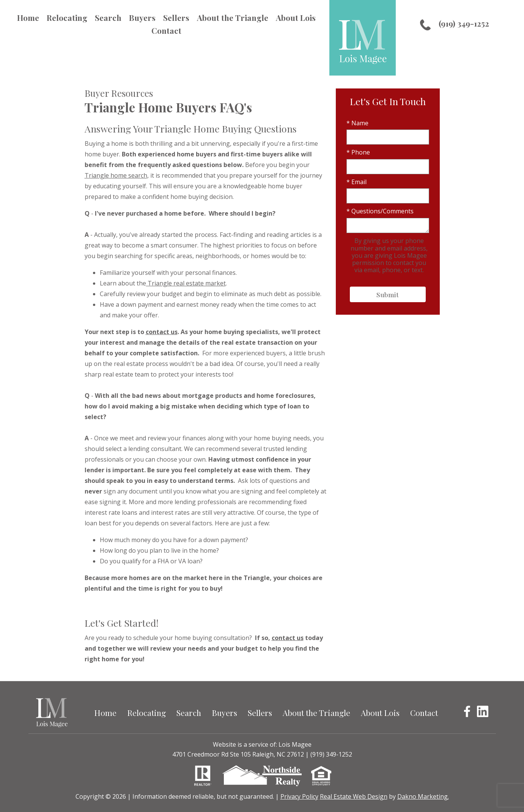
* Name (357, 123)
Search (108, 17)
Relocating (67, 17)
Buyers (142, 17)
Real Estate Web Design (354, 796)
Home (28, 17)
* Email (356, 182)
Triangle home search (116, 175)
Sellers (176, 17)
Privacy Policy (299, 796)
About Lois (296, 17)
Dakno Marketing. (423, 796)
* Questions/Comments (380, 211)
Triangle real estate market (186, 283)
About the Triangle (233, 17)
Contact (166, 30)
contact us (162, 332)
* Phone (358, 152)
